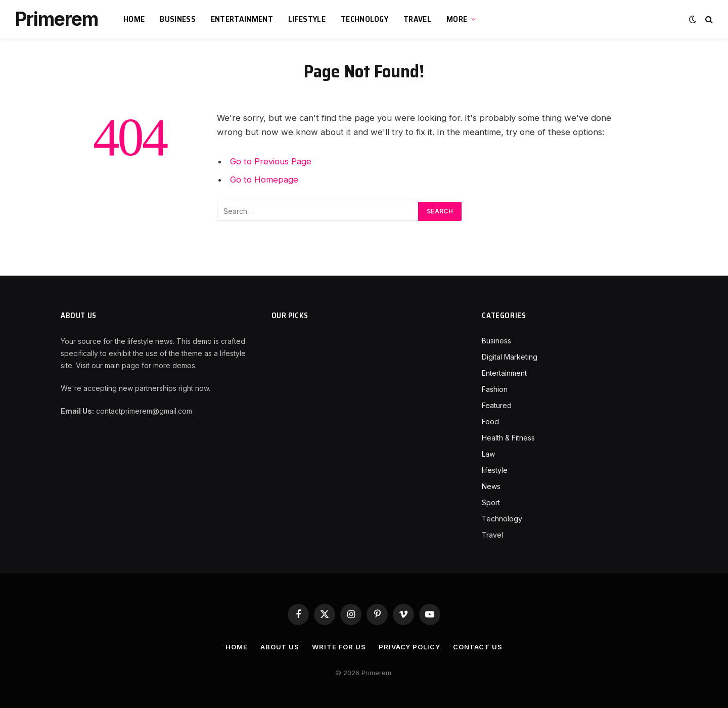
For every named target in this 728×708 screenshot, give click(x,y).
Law (488, 454)
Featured (497, 405)
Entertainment (242, 19)
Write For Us (339, 647)
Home (134, 19)
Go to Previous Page (271, 161)
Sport (491, 502)
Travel (417, 19)
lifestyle (307, 19)
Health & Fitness (508, 438)
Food (490, 422)
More (457, 19)
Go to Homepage (264, 180)
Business (178, 19)
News (491, 486)
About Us (280, 647)
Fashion (495, 389)
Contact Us (478, 647)
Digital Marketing (510, 357)
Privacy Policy (409, 647)
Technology (365, 19)
